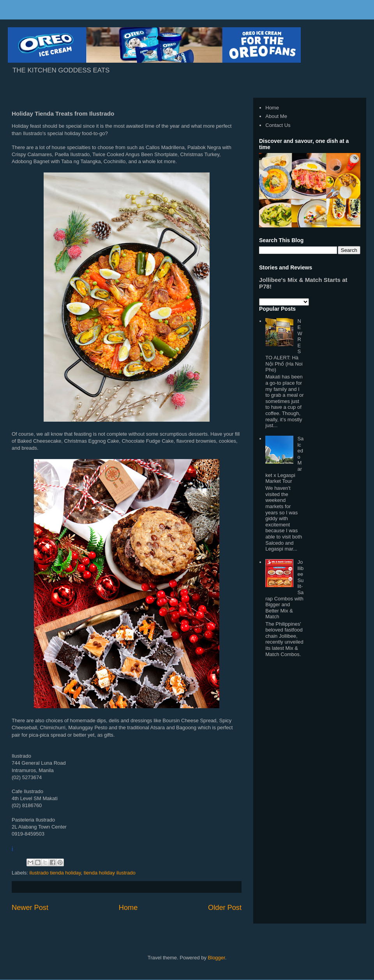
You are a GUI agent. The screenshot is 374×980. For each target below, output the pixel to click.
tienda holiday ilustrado (110, 873)
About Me (276, 116)
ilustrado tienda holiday (55, 873)
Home (128, 908)
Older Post (225, 908)
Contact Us (278, 125)
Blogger (217, 958)
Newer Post (30, 908)
